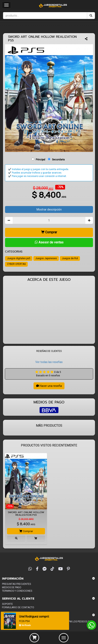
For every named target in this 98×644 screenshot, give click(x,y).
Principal (40, 160)
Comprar (49, 232)
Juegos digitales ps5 (19, 258)
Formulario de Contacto (18, 607)
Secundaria (58, 160)
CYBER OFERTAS (16, 264)
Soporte (7, 604)
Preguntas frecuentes (16, 584)
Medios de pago (12, 587)
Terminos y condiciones (17, 591)
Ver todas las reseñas (49, 362)
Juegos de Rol (70, 258)
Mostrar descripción (49, 209)
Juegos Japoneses (46, 258)
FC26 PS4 (24, 621)
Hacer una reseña (49, 386)
